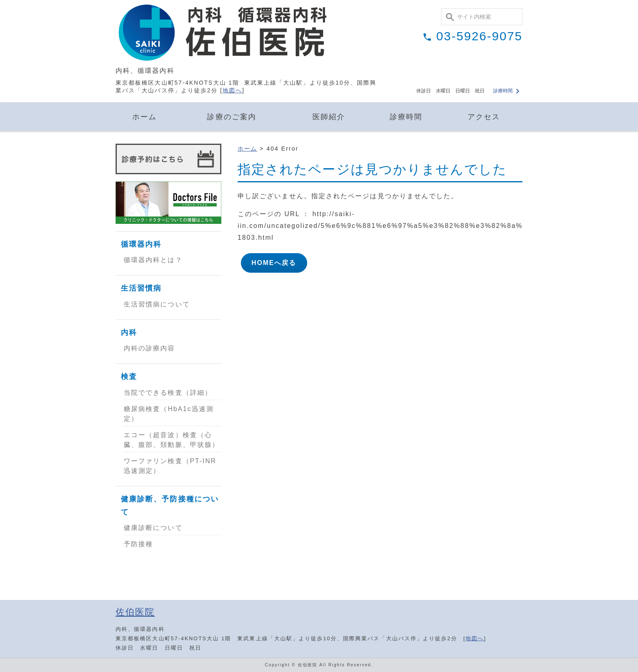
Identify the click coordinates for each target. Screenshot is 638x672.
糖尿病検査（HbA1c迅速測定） (169, 414)
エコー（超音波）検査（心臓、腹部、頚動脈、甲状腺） (172, 440)
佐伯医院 (135, 612)
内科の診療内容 (150, 348)
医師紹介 (329, 117)
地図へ (232, 90)
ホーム (144, 117)
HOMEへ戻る (274, 263)
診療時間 (507, 91)
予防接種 (138, 544)
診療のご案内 (232, 117)
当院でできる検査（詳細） (168, 393)
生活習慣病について (157, 304)
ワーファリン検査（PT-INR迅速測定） (170, 466)
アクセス (484, 117)
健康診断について (153, 528)
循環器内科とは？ (153, 260)
